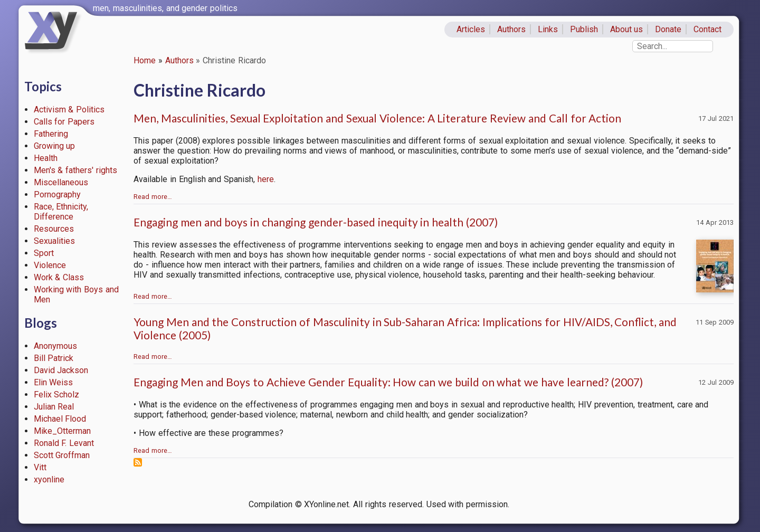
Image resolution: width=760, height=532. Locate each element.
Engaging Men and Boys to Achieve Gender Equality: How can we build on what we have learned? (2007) (388, 382)
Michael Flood (60, 419)
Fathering (51, 134)
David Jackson (61, 370)
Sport (44, 253)
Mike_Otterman (62, 431)
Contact (707, 29)
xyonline (49, 479)
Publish (584, 29)
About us (627, 29)
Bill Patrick (54, 358)
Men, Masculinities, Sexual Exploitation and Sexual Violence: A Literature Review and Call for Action (377, 118)
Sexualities (54, 241)
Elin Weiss (54, 382)
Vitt (40, 467)
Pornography (57, 194)
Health (46, 158)
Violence (50, 265)
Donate (668, 29)
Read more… (153, 197)
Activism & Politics (69, 110)
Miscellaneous (61, 182)
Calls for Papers (64, 122)
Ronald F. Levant (64, 443)
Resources (54, 229)
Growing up (55, 146)
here (266, 179)
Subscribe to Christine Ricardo (138, 462)
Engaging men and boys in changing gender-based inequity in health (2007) (316, 222)
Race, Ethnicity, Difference (61, 212)
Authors (511, 29)
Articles (471, 29)
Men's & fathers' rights (75, 170)
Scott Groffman (62, 455)
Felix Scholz (57, 395)
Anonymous (55, 346)
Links (548, 29)
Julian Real (54, 407)
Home (145, 60)
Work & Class (59, 277)
